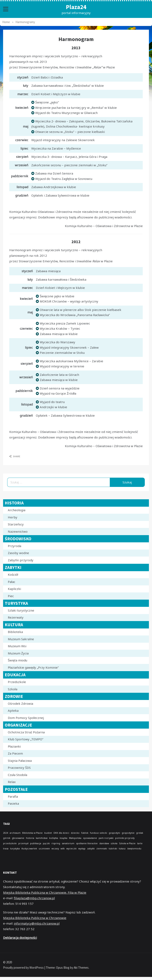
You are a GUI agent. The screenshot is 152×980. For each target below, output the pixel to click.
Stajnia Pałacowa (20, 761)
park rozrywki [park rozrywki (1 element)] (106, 838)
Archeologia (17, 510)
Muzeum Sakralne (21, 639)
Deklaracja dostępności (20, 938)
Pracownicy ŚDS (19, 768)
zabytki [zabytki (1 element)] (91, 849)
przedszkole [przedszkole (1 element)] (10, 843)
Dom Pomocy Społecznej (26, 718)
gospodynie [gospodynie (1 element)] (128, 833)
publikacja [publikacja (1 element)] (36, 843)
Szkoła (13, 689)
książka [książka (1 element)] (64, 838)
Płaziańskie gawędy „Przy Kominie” (33, 667)
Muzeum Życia (18, 653)
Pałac (12, 582)
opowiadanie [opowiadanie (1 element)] (90, 838)
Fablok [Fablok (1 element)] (85, 833)
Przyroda (15, 546)
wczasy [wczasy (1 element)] (55, 849)
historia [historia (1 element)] (30, 838)
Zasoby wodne (18, 553)
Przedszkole (17, 682)
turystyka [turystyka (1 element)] (15, 849)
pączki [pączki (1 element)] (46, 843)
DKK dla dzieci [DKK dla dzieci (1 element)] (61, 833)
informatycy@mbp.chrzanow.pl (37, 923)
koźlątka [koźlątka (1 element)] (54, 838)
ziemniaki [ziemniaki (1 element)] (102, 849)
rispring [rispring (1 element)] (56, 843)
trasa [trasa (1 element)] (6, 849)
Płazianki (14, 746)
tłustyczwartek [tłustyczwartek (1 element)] (29, 849)
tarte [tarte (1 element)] (140, 843)
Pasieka (13, 803)
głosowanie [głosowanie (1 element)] (18, 838)
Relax (12, 782)
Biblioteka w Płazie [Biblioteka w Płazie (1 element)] (32, 833)
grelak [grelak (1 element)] (140, 833)
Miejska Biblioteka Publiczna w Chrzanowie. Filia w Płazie (45, 892)
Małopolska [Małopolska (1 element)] (75, 838)
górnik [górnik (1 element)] (7, 838)
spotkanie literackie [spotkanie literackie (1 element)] (87, 843)
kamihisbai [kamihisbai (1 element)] (42, 838)
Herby (13, 517)
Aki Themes (81, 968)
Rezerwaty (16, 617)
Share (15, 456)
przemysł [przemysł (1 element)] (23, 843)
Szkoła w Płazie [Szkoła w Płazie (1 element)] (127, 843)
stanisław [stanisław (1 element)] (104, 843)
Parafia (13, 796)
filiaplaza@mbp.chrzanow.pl (34, 898)
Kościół (13, 574)
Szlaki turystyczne (21, 610)
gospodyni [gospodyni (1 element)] (114, 833)
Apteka (13, 710)
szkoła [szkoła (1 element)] (114, 843)
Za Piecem (15, 753)
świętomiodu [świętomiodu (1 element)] (134, 849)
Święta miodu (18, 660)
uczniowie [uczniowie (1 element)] (44, 849)
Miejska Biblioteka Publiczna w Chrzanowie (35, 918)
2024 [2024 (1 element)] (6, 833)
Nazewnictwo (18, 531)
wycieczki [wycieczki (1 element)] (71, 849)
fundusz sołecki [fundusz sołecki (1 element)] (99, 833)
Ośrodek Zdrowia (20, 703)
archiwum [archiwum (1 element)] (15, 833)
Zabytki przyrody (21, 560)
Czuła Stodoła (18, 775)
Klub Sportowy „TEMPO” (26, 739)
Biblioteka (15, 632)
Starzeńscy (16, 524)
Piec (11, 596)
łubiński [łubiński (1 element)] (113, 849)
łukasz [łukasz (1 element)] (122, 849)
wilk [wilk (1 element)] (63, 849)
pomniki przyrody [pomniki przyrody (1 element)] (125, 838)
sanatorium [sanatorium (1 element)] (68, 843)
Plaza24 (76, 7)
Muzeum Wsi (17, 646)
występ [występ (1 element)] (82, 849)
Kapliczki (14, 589)
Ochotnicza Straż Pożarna (26, 732)
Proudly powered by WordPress (24, 968)
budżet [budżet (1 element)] (48, 833)
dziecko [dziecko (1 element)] (75, 833)
